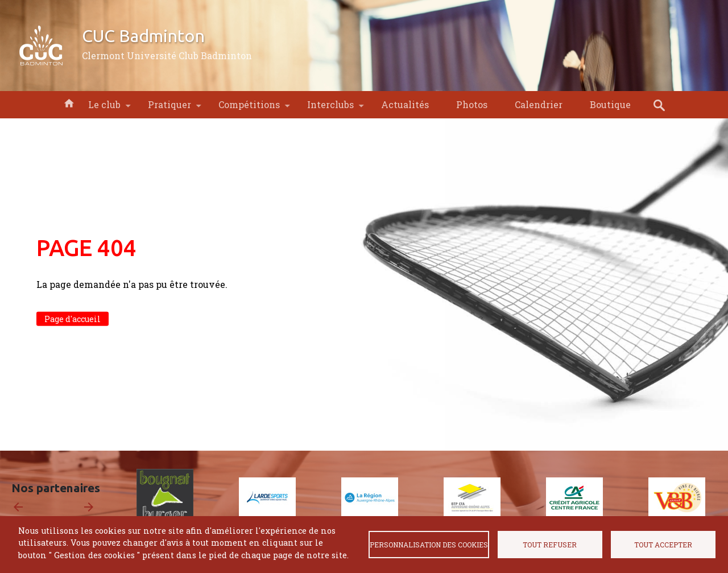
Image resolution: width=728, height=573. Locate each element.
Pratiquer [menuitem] (169, 108)
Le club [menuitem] (104, 108)
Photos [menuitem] (472, 104)
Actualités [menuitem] (405, 104)
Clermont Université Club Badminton (167, 55)
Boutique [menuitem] (610, 104)
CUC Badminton (143, 36)
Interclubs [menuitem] (330, 108)
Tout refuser (550, 545)
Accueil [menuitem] (69, 102)
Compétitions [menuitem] (249, 108)
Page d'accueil (73, 319)
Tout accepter (663, 545)
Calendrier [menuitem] (539, 104)
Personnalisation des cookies (429, 545)
